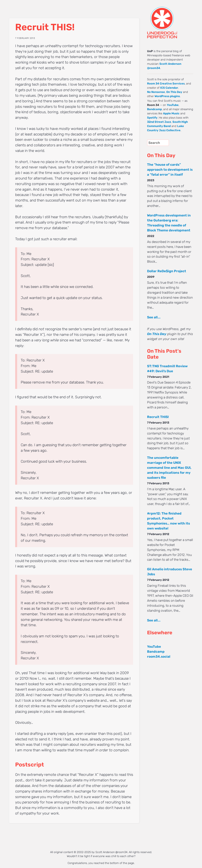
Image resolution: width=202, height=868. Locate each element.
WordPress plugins (167, 96)
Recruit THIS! (158, 417)
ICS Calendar (169, 88)
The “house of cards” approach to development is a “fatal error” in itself (170, 170)
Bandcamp (154, 109)
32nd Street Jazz (159, 122)
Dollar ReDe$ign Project (167, 271)
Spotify (152, 118)
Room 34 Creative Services (166, 84)
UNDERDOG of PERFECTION (169, 19)
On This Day (174, 92)
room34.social (159, 657)
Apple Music (171, 113)
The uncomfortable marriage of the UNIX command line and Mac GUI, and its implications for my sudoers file (169, 468)
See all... (154, 317)
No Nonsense (156, 92)
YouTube (173, 105)
